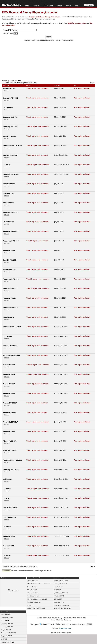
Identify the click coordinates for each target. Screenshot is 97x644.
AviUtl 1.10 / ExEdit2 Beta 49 (36, 608)
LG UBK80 (7, 489)
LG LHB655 (7, 336)
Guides (59, 6)
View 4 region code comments (37, 327)
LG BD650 (7, 527)
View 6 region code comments (37, 98)
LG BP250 (7, 555)
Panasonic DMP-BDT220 (12, 146)
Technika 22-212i (9, 517)
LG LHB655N (8, 107)
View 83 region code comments (38, 374)
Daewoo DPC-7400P (11, 98)
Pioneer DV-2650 (9, 298)
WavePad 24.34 (32, 590)
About (77, 6)
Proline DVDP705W (10, 422)
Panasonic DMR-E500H (12, 327)
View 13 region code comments (38, 489)
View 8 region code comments (37, 393)
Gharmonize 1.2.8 (33, 593)
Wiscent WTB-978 (10, 441)
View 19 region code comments (38, 365)
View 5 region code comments (37, 136)
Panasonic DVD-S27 (11, 346)
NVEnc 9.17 (31, 605)
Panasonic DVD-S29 (11, 308)
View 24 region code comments (38, 555)
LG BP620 (7, 498)
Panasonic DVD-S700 (11, 241)
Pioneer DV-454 (9, 374)
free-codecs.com (65, 629)
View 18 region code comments (38, 146)
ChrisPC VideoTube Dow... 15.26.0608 (39, 584)
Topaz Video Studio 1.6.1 (61, 605)
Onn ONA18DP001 (10, 508)
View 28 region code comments (38, 241)
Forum (26, 6)
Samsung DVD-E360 (11, 126)
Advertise (72, 618)
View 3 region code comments (37, 174)
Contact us (47, 618)
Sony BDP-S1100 (9, 269)
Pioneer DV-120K (9, 412)
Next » (92, 83)
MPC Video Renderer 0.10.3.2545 (37, 599)
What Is (68, 6)
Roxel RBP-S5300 (10, 450)
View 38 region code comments (38, 165)
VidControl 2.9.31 (59, 602)
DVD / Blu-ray (48, 6)
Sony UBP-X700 (9, 88)
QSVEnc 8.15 (58, 599)
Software (36, 6)
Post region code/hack (82, 88)
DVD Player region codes (77, 23)
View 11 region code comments (38, 279)
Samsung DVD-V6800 (11, 470)
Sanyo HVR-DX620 (10, 155)
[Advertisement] (50, 59)
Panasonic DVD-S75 (11, 288)
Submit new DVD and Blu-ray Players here (44, 17)
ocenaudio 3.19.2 (33, 581)
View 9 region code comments (37, 184)
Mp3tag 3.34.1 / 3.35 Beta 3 (62, 608)
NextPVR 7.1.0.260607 (34, 602)
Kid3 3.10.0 (57, 590)
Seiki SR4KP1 (8, 479)
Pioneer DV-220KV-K (11, 231)
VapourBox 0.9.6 (32, 587)
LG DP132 (7, 165)
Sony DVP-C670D (9, 136)
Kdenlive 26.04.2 (59, 596)
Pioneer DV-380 (9, 393)
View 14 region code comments (38, 126)
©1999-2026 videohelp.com (61, 633)
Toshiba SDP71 (9, 546)
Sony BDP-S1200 (9, 260)
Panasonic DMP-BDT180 (12, 460)
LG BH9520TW (8, 222)
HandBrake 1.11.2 (33, 596)
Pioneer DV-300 (9, 536)
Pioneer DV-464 (9, 250)
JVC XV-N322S (8, 203)
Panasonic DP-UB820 (11, 174)
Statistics (60, 620)
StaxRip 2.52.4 (58, 587)
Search (39, 618)
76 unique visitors (13, 590)
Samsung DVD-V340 (11, 117)
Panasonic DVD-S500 (11, 279)
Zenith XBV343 (9, 193)
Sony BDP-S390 (9, 184)
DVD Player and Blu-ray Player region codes (30, 12)
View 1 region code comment (37, 107)
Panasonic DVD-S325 (11, 212)
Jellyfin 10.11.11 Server (61, 581)
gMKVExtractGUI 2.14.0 (61, 593)
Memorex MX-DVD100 (11, 355)
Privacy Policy (57, 618)
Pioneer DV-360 (9, 365)
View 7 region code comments (37, 250)
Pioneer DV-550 (9, 384)
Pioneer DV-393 (9, 431)
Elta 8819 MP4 (8, 317)
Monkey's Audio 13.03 (61, 584)
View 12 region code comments (38, 288)
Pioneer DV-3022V (10, 403)
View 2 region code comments (37, 88)
